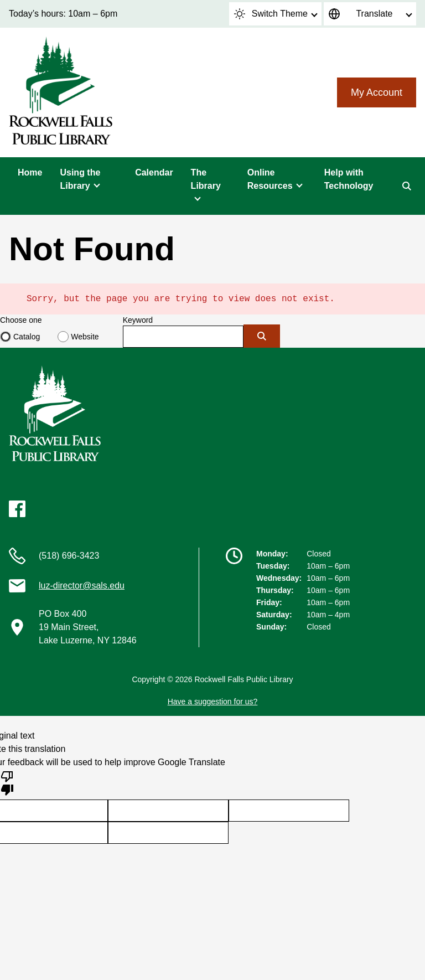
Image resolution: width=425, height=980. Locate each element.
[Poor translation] (7, 782)
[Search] (407, 186)
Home (30, 172)
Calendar (154, 172)
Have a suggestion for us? (213, 702)
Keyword (138, 320)
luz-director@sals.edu (82, 586)
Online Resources (270, 179)
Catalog (27, 337)
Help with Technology (349, 179)
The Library (206, 179)
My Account (377, 92)
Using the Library (80, 179)
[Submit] (262, 336)
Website (85, 337)
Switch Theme (271, 14)
